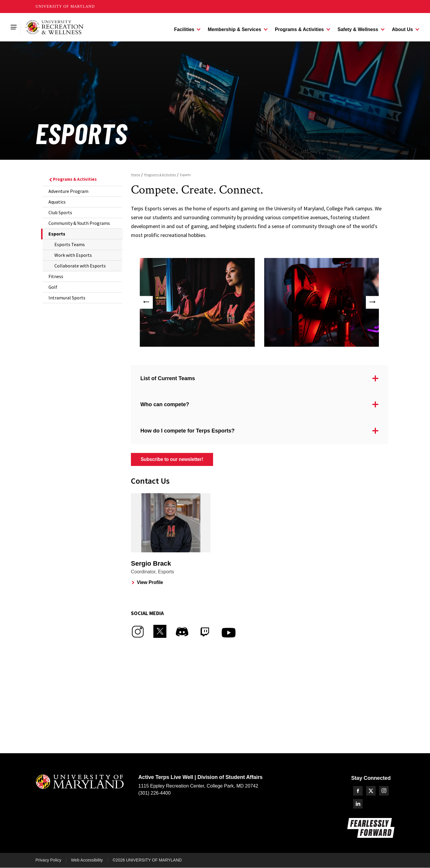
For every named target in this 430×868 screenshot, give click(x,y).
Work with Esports (73, 255)
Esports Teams (70, 244)
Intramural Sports (67, 298)
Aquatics (57, 202)
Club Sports (60, 212)
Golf (53, 287)
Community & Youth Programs (79, 223)
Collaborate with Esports (80, 266)
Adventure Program (68, 191)
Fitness (56, 276)
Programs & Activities (73, 179)
